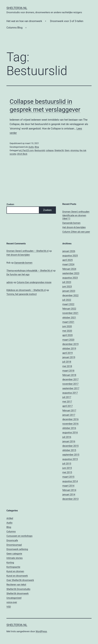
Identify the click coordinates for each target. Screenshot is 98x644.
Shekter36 (59, 150)
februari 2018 (69, 375)
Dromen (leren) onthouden (76, 212)
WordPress (41, 631)
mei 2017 (67, 402)
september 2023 (71, 273)
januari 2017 (69, 415)
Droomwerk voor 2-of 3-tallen (67, 21)
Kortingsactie (13, 567)
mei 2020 (67, 331)
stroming (75, 150)
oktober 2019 (69, 348)
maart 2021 (68, 322)
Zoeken (10, 204)
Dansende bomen (71, 223)
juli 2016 (67, 437)
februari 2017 (69, 410)
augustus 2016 (70, 432)
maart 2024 (68, 264)
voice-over (12, 602)
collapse (50, 150)
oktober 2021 (69, 318)
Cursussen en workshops (19, 536)
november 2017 (70, 384)
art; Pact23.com (26, 150)
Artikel (10, 518)
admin (10, 282)
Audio (31, 147)
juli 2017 (67, 397)
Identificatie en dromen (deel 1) (74, 217)
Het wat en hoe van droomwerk (24, 21)
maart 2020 (68, 340)
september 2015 (71, 455)
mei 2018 (67, 366)
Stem (67, 150)
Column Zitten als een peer (76, 232)
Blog (37, 147)
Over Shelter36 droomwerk (20, 580)
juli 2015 (67, 464)
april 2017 (68, 406)
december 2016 (70, 419)
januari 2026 (69, 251)
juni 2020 (67, 326)
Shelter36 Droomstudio (18, 589)
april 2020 (68, 335)
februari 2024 (69, 269)
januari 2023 (69, 291)
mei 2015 (67, 472)
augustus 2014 (70, 481)
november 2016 (70, 424)
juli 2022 (67, 300)
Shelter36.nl (17, 8)
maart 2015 (68, 477)
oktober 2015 (69, 450)
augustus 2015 (70, 459)
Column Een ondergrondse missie (34, 282)
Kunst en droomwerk (17, 576)
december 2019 (70, 344)
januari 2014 (69, 494)
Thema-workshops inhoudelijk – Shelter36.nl (29, 271)
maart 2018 (68, 371)
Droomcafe (12, 540)
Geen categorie (14, 554)
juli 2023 (67, 282)
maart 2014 (68, 486)
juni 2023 (67, 286)
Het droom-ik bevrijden (74, 227)
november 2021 (70, 313)
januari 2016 (69, 441)
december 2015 (70, 446)
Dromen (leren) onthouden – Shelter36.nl (28, 251)
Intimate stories (15, 558)
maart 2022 (68, 304)
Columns (11, 531)
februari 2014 (69, 490)
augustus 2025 (70, 256)
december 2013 (70, 499)
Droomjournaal (14, 545)
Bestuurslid (40, 150)
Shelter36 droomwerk (17, 593)
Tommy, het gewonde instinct (22, 294)
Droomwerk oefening (17, 549)
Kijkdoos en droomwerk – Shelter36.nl (26, 290)
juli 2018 (67, 362)
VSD (9, 607)
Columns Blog (14, 28)
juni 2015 (67, 468)
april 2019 (68, 353)
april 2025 (68, 260)
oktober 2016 (69, 428)
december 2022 (70, 295)
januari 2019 (69, 357)
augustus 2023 (70, 278)
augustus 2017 (70, 393)
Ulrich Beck (22, 154)
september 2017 (71, 388)
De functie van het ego (18, 274)
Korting (10, 563)
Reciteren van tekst (16, 585)
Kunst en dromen (15, 571)
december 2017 (70, 379)
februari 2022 (69, 309)
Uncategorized (14, 598)
